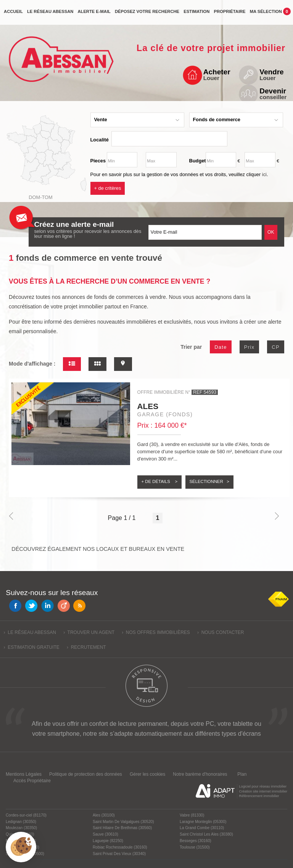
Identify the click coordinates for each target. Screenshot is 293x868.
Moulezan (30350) (21, 828)
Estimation (196, 14)
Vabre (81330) (192, 815)
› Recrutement (86, 647)
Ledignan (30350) (21, 822)
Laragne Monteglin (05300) (203, 822)
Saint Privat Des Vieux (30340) (119, 854)
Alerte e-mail (94, 14)
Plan (242, 774)
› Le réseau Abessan (30, 632)
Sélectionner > (209, 481)
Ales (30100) (104, 815)
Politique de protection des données (86, 774)
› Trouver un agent (89, 632)
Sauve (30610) (105, 834)
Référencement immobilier (259, 796)
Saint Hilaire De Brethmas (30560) (122, 828)
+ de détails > (160, 481)
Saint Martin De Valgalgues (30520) (123, 822)
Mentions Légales (24, 774)
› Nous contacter (221, 632)
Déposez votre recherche (147, 14)
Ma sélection (270, 14)
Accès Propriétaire (32, 781)
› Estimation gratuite (32, 647)
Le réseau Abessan (50, 14)
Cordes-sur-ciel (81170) (26, 815)
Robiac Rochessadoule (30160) (120, 847)
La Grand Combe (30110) (202, 828)
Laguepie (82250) (108, 841)
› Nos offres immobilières (156, 632)
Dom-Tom (40, 197)
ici (264, 174)
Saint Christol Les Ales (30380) (206, 834)
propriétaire (229, 14)
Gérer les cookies (147, 774)
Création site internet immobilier (263, 791)
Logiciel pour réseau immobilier (263, 786)
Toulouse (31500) (195, 847)
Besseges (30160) (196, 841)
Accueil (13, 14)
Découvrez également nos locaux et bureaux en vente (98, 549)
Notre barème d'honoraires (201, 774)
